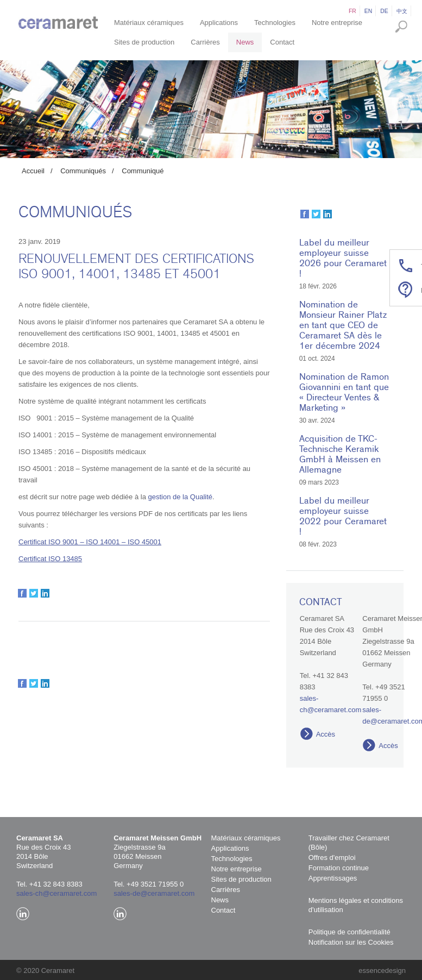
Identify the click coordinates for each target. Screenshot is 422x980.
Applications (219, 23)
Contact (282, 42)
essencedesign (382, 970)
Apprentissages (333, 878)
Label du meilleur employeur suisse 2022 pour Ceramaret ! (343, 516)
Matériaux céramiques (149, 23)
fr (352, 11)
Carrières (205, 42)
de (384, 11)
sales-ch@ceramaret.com (56, 893)
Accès (326, 734)
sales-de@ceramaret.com (154, 893)
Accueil (33, 171)
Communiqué (143, 171)
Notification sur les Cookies (351, 942)
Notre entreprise (337, 23)
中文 (402, 11)
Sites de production (144, 42)
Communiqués (83, 171)
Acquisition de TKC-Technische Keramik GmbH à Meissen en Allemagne (340, 454)
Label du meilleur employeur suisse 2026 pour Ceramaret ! (343, 258)
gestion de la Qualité (180, 497)
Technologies (275, 23)
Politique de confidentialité (349, 932)
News (245, 42)
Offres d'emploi (332, 857)
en (368, 11)
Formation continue (339, 868)
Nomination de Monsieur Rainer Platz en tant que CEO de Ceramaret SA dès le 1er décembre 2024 (343, 325)
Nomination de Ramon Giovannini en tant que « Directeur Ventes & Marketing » (344, 392)
